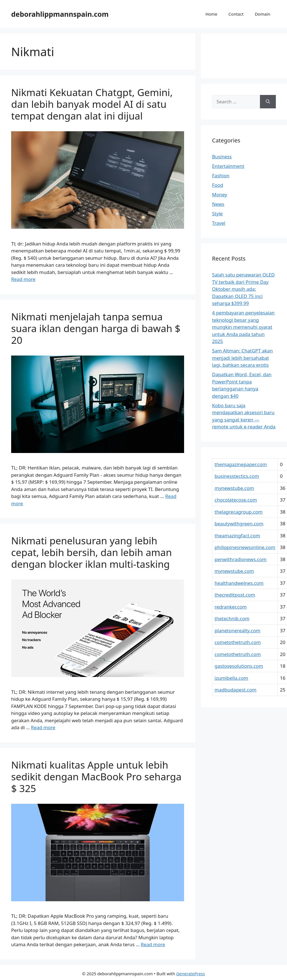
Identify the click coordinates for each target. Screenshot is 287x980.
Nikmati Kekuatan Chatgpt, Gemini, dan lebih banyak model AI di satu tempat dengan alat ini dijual (92, 104)
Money (220, 195)
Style (217, 214)
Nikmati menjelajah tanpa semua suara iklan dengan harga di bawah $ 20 (96, 328)
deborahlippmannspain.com (60, 14)
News (218, 204)
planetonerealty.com (237, 630)
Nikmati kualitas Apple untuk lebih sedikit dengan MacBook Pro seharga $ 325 (96, 777)
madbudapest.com (235, 690)
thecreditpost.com (235, 595)
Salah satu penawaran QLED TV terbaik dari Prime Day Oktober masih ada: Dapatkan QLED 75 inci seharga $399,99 (243, 289)
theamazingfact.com (237, 536)
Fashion (221, 176)
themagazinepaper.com (241, 464)
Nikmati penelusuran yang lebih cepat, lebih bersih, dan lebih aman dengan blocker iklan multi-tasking (91, 552)
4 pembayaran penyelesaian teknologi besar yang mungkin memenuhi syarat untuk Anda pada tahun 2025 (243, 327)
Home (211, 14)
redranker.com (231, 607)
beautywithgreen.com (239, 524)
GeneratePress (191, 974)
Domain (262, 14)
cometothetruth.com (238, 642)
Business (222, 157)
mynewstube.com (234, 488)
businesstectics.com (237, 476)
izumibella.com (231, 678)
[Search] (268, 102)
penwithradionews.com (240, 559)
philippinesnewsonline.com (245, 547)
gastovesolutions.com (239, 666)
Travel (219, 223)
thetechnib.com (232, 618)
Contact (236, 14)
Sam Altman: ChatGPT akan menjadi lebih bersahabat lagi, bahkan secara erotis (242, 358)
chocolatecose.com (236, 500)
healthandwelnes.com (239, 583)
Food (218, 185)
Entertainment (228, 166)
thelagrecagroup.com (238, 512)
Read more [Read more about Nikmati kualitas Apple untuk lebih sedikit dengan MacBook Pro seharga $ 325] (153, 944)
